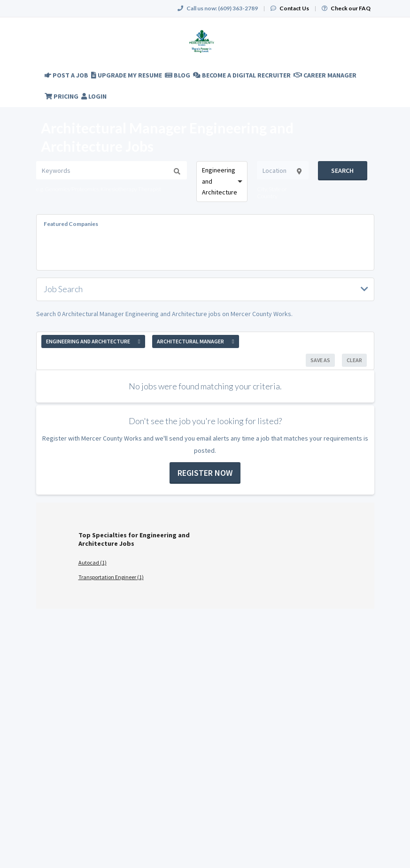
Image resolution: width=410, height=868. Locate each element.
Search (342, 170)
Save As (320, 360)
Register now (205, 473)
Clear (354, 360)
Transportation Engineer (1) (111, 577)
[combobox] (222, 181)
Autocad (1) (93, 562)
